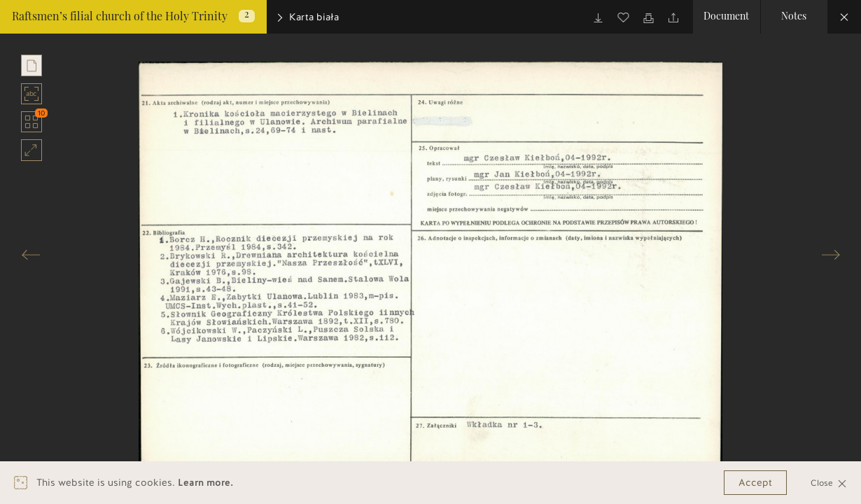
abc (32, 94)
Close (829, 483)
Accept (755, 483)
